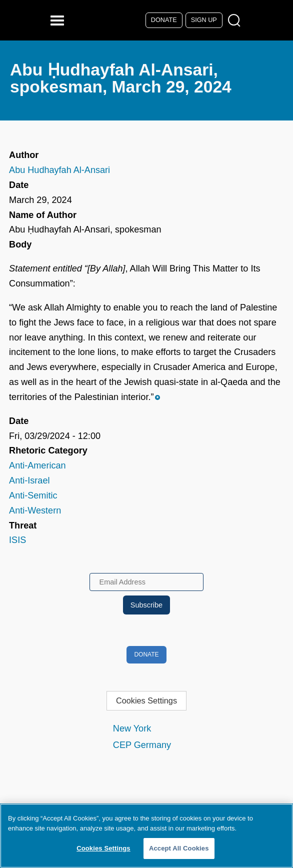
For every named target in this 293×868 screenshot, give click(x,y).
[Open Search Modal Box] (236, 21)
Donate (164, 20)
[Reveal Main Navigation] (59, 20)
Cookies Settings (146, 700)
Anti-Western (35, 510)
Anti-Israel (29, 480)
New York (132, 728)
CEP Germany (142, 745)
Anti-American (37, 465)
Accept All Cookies (179, 848)
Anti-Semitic (33, 495)
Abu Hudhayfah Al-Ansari (59, 170)
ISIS (17, 540)
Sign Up (204, 20)
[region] (146, 836)
